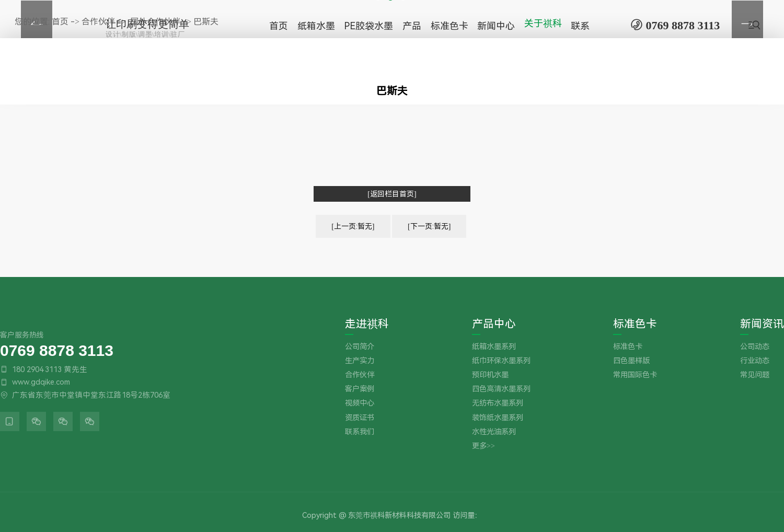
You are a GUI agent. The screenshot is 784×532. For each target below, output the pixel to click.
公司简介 (360, 347)
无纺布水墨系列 (498, 403)
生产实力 (360, 361)
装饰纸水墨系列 (498, 418)
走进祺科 (367, 324)
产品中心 (494, 324)
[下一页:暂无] (429, 226)
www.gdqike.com (41, 382)
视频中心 (360, 403)
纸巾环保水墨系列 (501, 361)
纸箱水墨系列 (494, 347)
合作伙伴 (360, 375)
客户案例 (360, 389)
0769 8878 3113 (57, 350)
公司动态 (755, 347)
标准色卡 (635, 324)
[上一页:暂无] (353, 226)
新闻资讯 (762, 324)
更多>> (483, 446)
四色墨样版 (631, 361)
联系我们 (360, 432)
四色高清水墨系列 (501, 389)
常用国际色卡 (635, 375)
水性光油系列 (494, 432)
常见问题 (755, 375)
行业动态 (755, 361)
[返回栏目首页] (392, 194)
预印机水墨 (490, 375)
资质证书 (360, 418)
